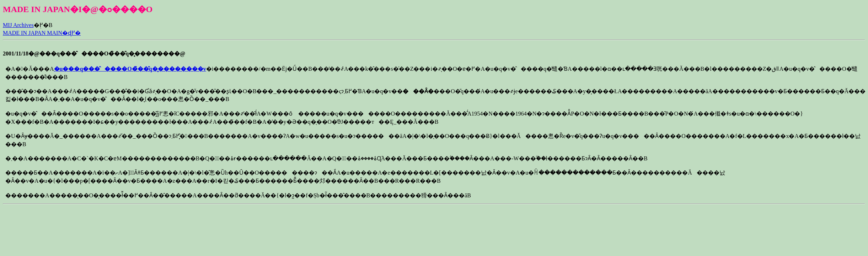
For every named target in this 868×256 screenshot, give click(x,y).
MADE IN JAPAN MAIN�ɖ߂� (42, 33)
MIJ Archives (18, 25)
